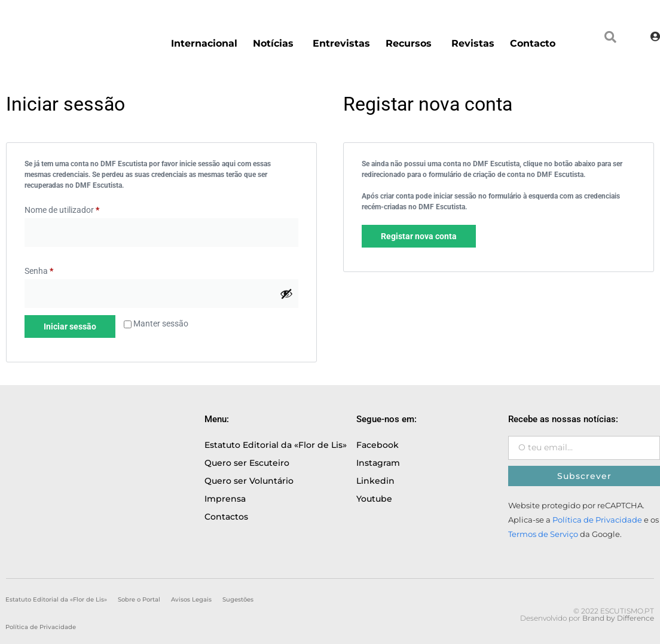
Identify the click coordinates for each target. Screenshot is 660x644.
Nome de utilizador (62, 210)
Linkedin (375, 481)
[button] (610, 37)
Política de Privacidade (597, 520)
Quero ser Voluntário (249, 481)
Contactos (226, 517)
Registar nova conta (419, 236)
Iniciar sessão (70, 326)
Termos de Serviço (543, 534)
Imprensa (225, 499)
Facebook (378, 445)
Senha (39, 271)
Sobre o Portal (139, 599)
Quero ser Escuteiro (247, 463)
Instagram (378, 463)
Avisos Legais (191, 599)
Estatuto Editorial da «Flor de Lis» (276, 445)
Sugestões (238, 599)
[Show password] (286, 294)
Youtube (374, 499)
